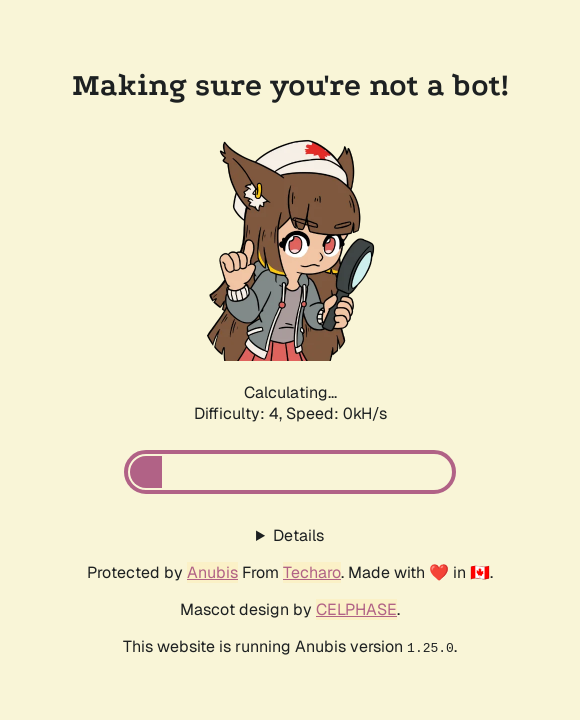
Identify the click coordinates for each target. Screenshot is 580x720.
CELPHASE (356, 609)
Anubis (212, 572)
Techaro (312, 572)
